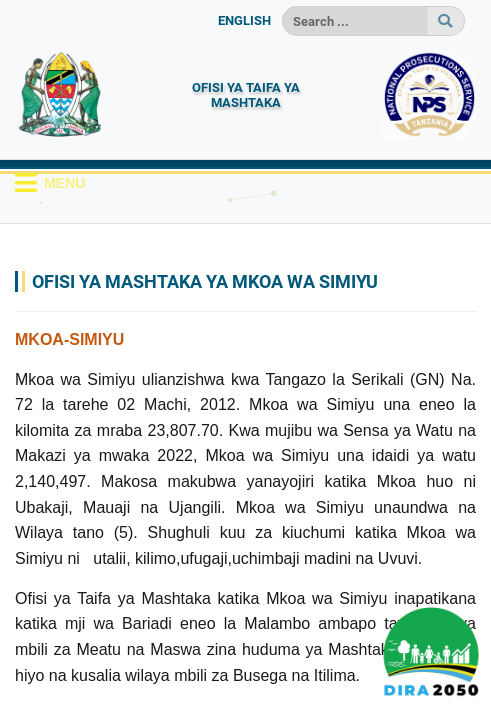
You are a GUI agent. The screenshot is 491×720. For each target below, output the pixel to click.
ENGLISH (244, 20)
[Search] (355, 21)
